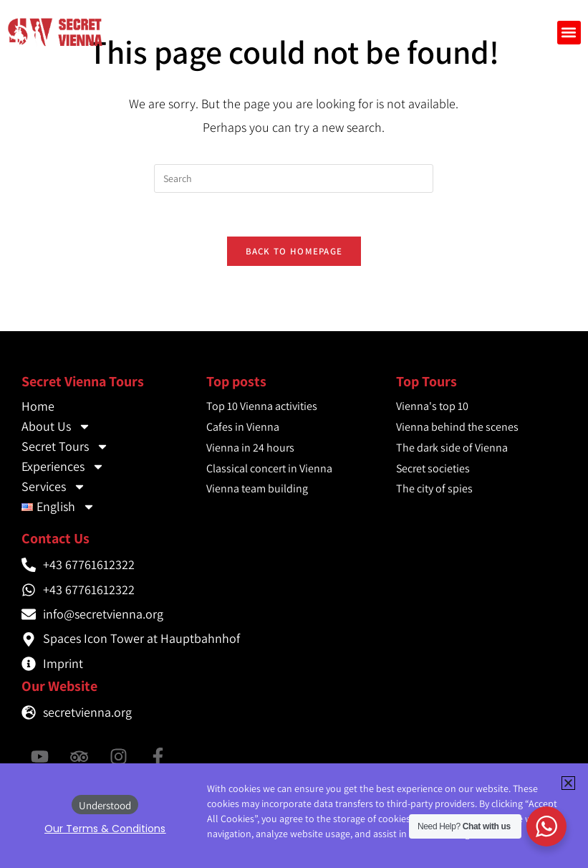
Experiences (63, 467)
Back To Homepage (294, 251)
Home (38, 406)
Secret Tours (65, 447)
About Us (56, 426)
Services (54, 487)
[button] (569, 33)
